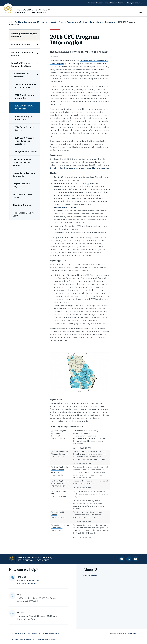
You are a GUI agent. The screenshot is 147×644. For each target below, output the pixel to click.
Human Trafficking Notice (23, 640)
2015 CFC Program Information (24, 118)
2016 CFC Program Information (24, 107)
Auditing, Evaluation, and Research (31, 22)
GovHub (134, 633)
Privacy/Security (51, 633)
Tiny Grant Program (22, 205)
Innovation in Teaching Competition (24, 175)
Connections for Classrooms (102, 22)
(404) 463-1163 (29, 583)
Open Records (90, 576)
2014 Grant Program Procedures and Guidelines (24, 141)
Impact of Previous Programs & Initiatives (68, 22)
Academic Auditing (20, 45)
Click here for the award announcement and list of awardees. (80, 168)
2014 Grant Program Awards (24, 129)
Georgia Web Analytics (47, 640)
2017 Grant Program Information (24, 97)
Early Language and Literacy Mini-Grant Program (23, 162)
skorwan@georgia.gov (65, 207)
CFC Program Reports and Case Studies (25, 86)
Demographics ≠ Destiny (25, 152)
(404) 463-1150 (33, 580)
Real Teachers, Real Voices (22, 196)
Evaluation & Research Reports (22, 54)
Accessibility (34, 633)
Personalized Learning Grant (24, 214)
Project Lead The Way (21, 185)
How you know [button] (133, 3)
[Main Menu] (140, 11)
